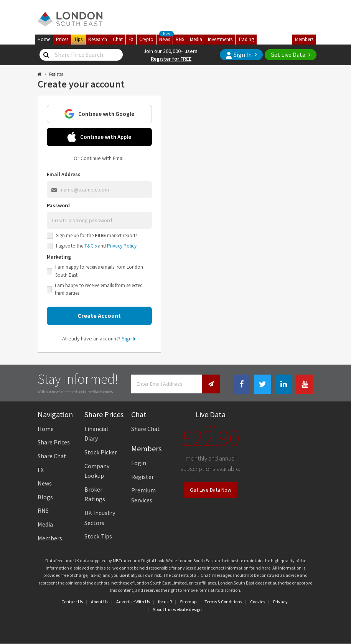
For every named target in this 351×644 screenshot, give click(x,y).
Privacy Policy (122, 246)
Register (143, 477)
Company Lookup (97, 471)
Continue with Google (99, 114)
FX (131, 39)
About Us (100, 602)
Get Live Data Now (211, 490)
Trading (246, 39)
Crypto (146, 39)
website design (187, 609)
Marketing (59, 257)
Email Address (64, 174)
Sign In (239, 55)
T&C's (91, 246)
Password (58, 205)
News (166, 39)
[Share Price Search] (46, 55)
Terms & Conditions (223, 602)
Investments (220, 39)
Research (98, 39)
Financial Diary (96, 434)
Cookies (258, 602)
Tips (78, 39)
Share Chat (52, 456)
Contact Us (72, 602)
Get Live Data (288, 54)
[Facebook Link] (241, 384)
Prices (62, 39)
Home (44, 39)
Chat (118, 39)
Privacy (280, 602)
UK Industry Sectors (100, 518)
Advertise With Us (133, 602)
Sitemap (188, 602)
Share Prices (54, 442)
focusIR (165, 602)
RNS (180, 39)
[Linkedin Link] (284, 384)
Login (139, 463)
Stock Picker (101, 452)
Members (304, 39)
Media (196, 39)
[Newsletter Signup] (211, 384)
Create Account (99, 315)
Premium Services (143, 495)
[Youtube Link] (305, 384)
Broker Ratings (95, 494)
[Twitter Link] (263, 384)
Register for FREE (171, 59)
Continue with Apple (99, 137)
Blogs (45, 497)
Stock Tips (98, 536)
